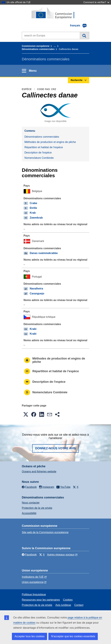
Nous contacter (31, 503)
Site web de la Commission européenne (45, 532)
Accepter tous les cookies (29, 636)
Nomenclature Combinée (39, 158)
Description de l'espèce (38, 153)
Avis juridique (63, 605)
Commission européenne (36, 46)
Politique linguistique (34, 594)
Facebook (29, 555)
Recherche (84, 35)
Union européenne (33, 582)
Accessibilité (29, 513)
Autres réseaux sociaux (61, 555)
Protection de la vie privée (37, 508)
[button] (26, 414)
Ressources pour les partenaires (41, 600)
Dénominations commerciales (38, 49)
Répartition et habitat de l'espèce (44, 147)
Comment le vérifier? (96, 2)
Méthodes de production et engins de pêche (50, 142)
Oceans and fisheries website (39, 472)
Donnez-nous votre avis (55, 448)
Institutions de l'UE (33, 577)
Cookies (68, 600)
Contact (79, 605)
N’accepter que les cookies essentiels (73, 636)
